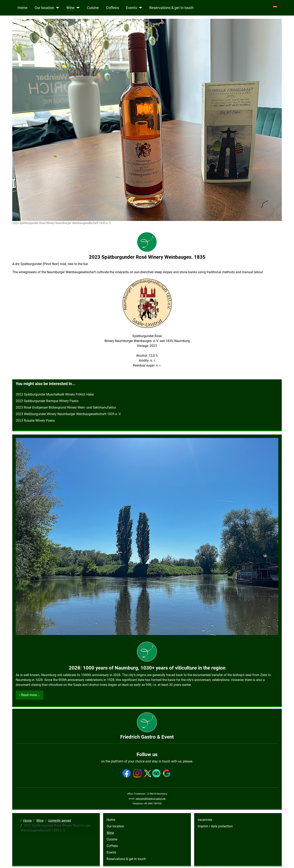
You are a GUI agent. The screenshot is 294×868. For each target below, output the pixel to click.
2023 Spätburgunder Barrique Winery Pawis (47, 401)
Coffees (112, 8)
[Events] (140, 8)
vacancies (205, 820)
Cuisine (93, 8)
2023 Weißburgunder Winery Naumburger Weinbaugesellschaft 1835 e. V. (68, 414)
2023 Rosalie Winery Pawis (35, 421)
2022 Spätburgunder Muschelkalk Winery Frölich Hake (55, 394)
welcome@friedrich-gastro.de (151, 799)
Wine (70, 8)
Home (23, 8)
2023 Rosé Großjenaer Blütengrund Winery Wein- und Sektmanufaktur (66, 407)
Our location (44, 8)
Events (131, 8)
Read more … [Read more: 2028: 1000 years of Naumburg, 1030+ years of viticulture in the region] (30, 695)
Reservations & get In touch (171, 8)
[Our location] (57, 8)
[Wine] (77, 8)
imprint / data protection (215, 826)
